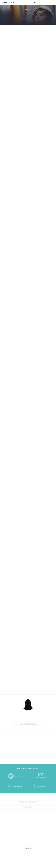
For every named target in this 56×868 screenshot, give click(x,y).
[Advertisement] (28, 750)
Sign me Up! (28, 807)
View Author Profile (28, 724)
